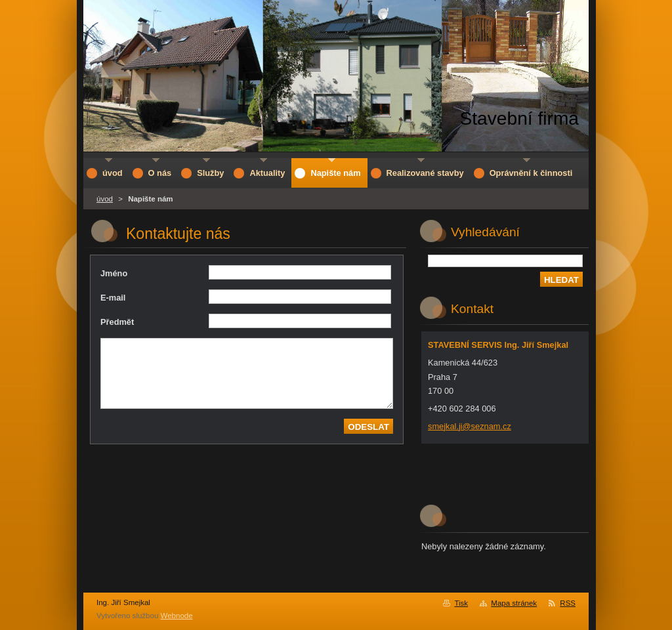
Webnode (177, 616)
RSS (568, 603)
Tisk (461, 603)
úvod (105, 199)
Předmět (117, 322)
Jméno (114, 273)
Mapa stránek (514, 603)
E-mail (113, 298)
